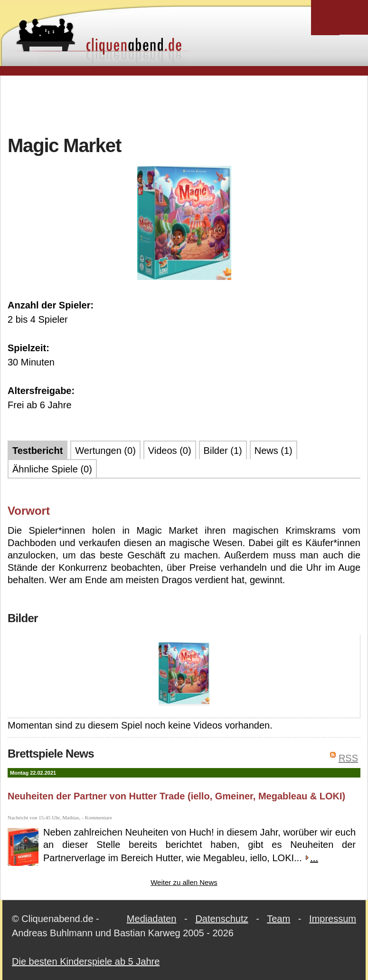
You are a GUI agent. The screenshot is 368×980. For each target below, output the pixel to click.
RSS (348, 758)
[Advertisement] (184, 104)
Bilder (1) (223, 451)
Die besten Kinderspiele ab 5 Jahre (86, 961)
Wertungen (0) (105, 451)
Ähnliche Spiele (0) (52, 469)
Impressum (333, 919)
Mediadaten (152, 919)
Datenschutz (222, 919)
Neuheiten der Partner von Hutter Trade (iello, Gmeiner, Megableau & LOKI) (176, 796)
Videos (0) (170, 451)
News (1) (274, 451)
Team (278, 919)
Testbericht (38, 451)
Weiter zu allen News (184, 882)
